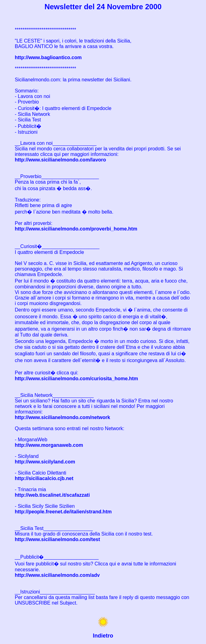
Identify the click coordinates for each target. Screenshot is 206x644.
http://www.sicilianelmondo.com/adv (57, 575)
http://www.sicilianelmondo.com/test (57, 539)
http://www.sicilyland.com (45, 462)
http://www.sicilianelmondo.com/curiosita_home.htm (76, 379)
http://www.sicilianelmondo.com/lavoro (60, 160)
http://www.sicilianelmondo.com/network (63, 417)
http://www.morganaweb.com (49, 445)
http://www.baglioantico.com (48, 57)
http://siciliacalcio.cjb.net (44, 478)
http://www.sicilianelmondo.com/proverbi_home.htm (76, 229)
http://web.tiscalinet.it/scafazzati (52, 495)
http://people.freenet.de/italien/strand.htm (63, 512)
